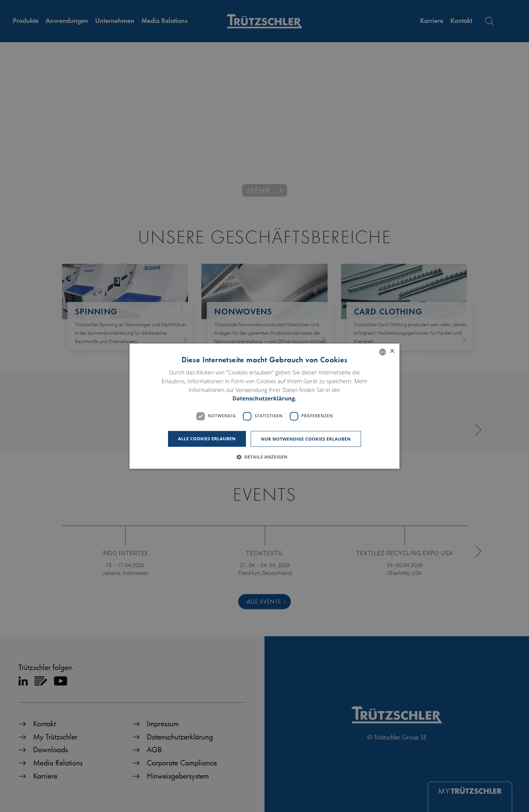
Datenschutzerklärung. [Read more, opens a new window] (264, 399)
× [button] (392, 351)
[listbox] (383, 352)
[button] (265, 457)
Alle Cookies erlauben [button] (207, 439)
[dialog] (264, 406)
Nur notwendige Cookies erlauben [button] (306, 439)
